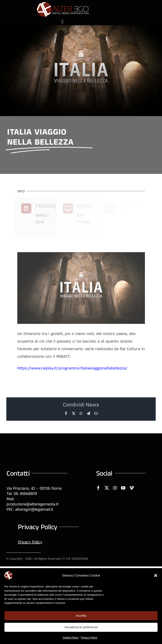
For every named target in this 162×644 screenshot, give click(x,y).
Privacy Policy (89, 638)
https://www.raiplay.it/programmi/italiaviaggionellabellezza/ (72, 369)
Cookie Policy (71, 638)
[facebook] (98, 488)
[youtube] (123, 488)
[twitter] (107, 488)
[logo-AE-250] (62, 4)
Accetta (81, 616)
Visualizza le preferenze (81, 627)
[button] (156, 575)
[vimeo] (132, 488)
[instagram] (115, 488)
